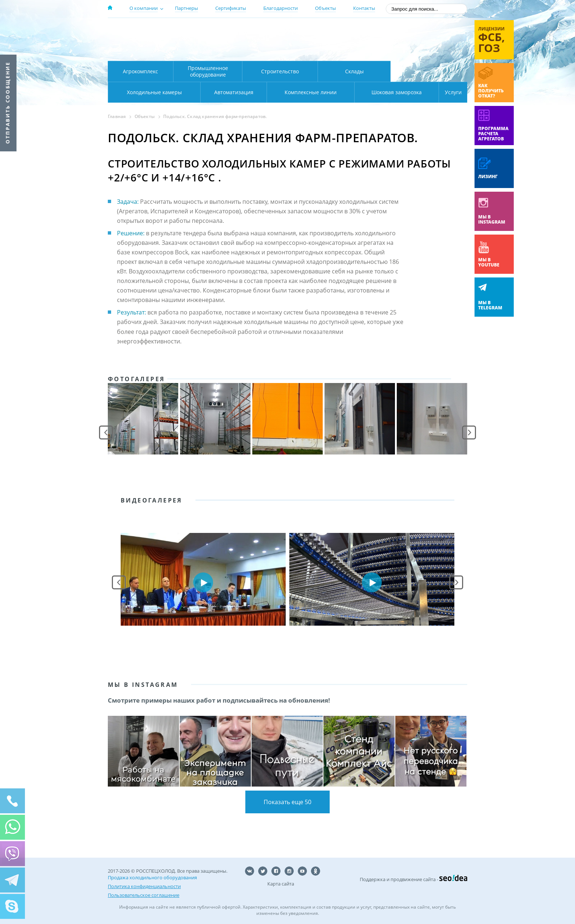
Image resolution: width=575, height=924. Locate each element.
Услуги (448, 92)
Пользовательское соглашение (144, 895)
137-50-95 (408, 31)
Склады (354, 71)
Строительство (280, 71)
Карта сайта (281, 884)
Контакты (364, 8)
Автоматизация (153, 92)
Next (469, 432)
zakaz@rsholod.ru (420, 51)
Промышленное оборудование (208, 71)
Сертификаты (231, 8)
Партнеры (186, 8)
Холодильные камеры (429, 71)
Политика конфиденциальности (144, 886)
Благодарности (281, 8)
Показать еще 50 (287, 802)
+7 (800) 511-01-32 (408, 41)
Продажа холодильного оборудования (152, 877)
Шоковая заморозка (372, 92)
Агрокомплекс (140, 71)
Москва (237, 30)
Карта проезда (251, 52)
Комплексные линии (256, 92)
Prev (106, 432)
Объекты (325, 8)
